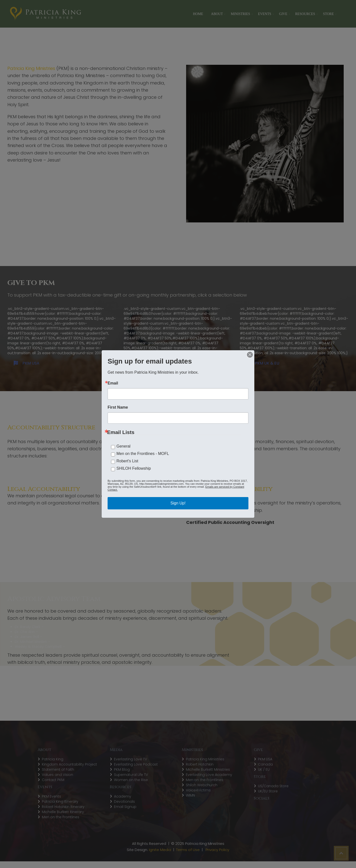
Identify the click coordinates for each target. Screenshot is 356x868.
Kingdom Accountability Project (69, 764)
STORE (328, 14)
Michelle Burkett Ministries (208, 769)
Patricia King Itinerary (60, 801)
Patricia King (53, 759)
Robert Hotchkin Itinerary (63, 807)
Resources (305, 14)
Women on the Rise (131, 780)
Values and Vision (57, 775)
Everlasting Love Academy (209, 775)
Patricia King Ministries (205, 759)
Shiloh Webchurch (202, 785)
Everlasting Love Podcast (136, 764)
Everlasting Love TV (130, 759)
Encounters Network (60, 637)
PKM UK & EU (263, 363)
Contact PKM (53, 780)
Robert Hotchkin (200, 764)
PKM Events (51, 796)
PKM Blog (122, 769)
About (217, 14)
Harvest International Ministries (65, 632)
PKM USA (27, 363)
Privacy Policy (217, 850)
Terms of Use (188, 850)
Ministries (240, 14)
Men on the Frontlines (61, 817)
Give (283, 14)
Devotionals (124, 801)
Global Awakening (60, 627)
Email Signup (125, 807)
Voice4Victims (198, 790)
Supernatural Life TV (131, 775)
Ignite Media (160, 850)
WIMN (190, 795)
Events (265, 14)
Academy (123, 796)
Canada (265, 764)
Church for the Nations (71, 642)
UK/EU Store (268, 791)
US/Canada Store (273, 786)
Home (198, 14)
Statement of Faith (58, 769)
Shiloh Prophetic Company (89, 647)
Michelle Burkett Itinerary (63, 812)
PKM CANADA (147, 363)
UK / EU (264, 769)
